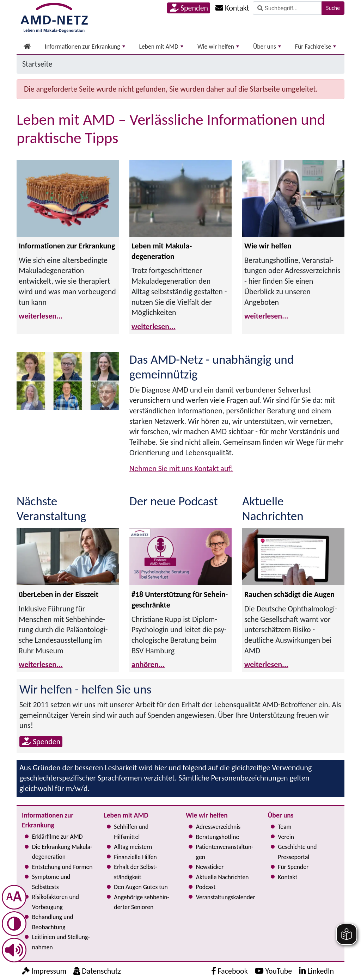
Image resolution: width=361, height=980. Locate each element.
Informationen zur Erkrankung (85, 47)
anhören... (148, 664)
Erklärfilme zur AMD (57, 837)
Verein (286, 837)
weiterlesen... (41, 316)
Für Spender (293, 867)
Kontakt (287, 877)
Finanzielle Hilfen (135, 857)
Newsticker (210, 867)
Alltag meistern (133, 847)
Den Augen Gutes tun (141, 887)
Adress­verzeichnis (218, 827)
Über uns (267, 47)
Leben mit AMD (161, 47)
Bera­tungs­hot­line (218, 837)
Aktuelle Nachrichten (222, 877)
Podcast (206, 887)
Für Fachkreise (316, 47)
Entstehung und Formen (62, 867)
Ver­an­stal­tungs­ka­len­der (226, 897)
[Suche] (287, 8)
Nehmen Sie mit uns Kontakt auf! (181, 469)
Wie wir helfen (218, 47)
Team (284, 827)
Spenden (189, 8)
